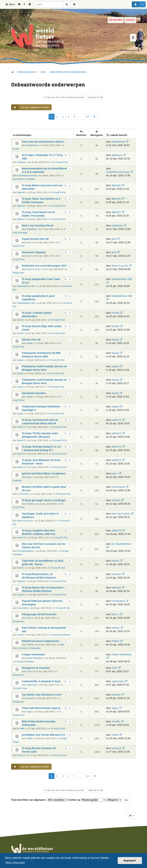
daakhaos (22, 162)
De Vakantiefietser (26, 551)
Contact (130, 20)
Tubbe (30, 738)
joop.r (29, 477)
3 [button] (63, 117)
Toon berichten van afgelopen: (39, 800)
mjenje (30, 343)
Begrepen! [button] (130, 861)
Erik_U (30, 618)
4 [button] (69, 117)
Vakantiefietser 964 (26, 286)
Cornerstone (23, 494)
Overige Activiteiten (25, 662)
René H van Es (34, 269)
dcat (29, 243)
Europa (16, 149)
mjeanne (21, 581)
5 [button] (74, 117)
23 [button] (87, 117)
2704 (29, 672)
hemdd (20, 320)
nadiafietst (31, 229)
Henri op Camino (25, 521)
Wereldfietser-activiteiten (24, 179)
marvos (21, 635)
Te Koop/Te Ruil (61, 162)
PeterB (30, 645)
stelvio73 (21, 427)
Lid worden (116, 20)
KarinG (21, 568)
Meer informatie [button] (15, 863)
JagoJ (30, 712)
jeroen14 (21, 755)
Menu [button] (10, 4)
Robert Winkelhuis (35, 658)
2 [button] (57, 117)
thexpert (30, 698)
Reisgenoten (18, 273)
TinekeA (30, 504)
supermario (32, 685)
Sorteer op (87, 800)
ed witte (21, 729)
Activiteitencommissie (27, 176)
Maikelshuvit (32, 145)
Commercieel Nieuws (61, 635)
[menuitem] (21, 4)
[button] (95, 117)
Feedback (17, 481)
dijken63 (21, 192)
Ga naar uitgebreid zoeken (30, 107)
